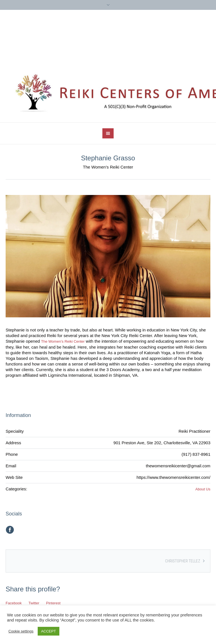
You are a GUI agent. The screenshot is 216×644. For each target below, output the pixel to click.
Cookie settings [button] (21, 631)
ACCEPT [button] (49, 631)
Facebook (14, 603)
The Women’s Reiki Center (63, 341)
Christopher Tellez (183, 561)
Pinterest (53, 603)
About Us (203, 489)
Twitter (34, 603)
